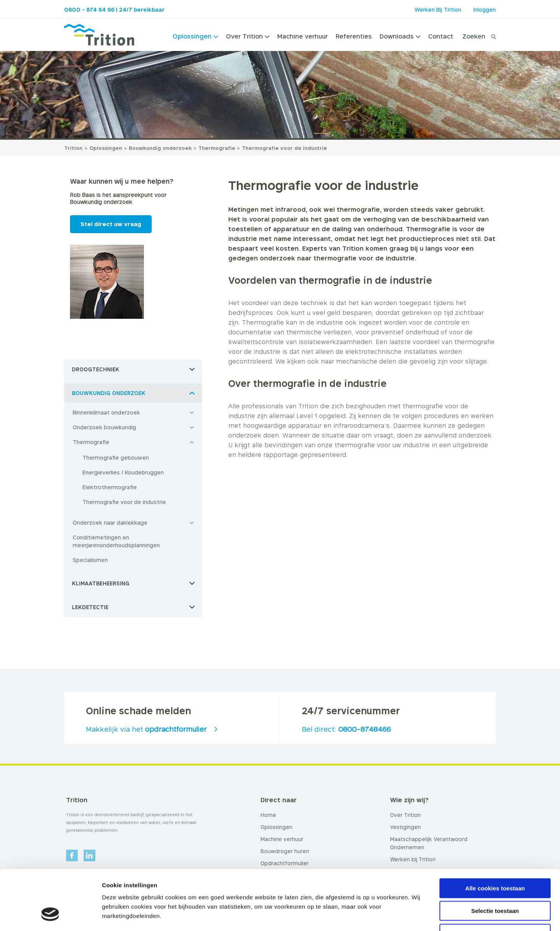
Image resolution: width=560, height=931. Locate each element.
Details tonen (420, 916)
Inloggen (485, 10)
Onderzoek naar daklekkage (110, 523)
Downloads (400, 36)
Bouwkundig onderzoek (161, 148)
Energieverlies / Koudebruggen (123, 472)
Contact (441, 36)
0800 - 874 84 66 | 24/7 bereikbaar (114, 10)
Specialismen (90, 560)
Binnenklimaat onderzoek (106, 412)
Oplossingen (195, 36)
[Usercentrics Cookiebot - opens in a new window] (50, 916)
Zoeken (474, 36)
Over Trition (248, 36)
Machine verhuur (303, 36)
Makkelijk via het (146, 729)
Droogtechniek (96, 369)
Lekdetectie (90, 607)
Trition (73, 148)
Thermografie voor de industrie (284, 148)
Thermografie (218, 148)
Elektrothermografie (110, 487)
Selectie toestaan (495, 859)
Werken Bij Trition (438, 10)
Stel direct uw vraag (111, 224)
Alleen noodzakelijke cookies (495, 881)
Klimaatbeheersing (101, 583)
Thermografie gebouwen (116, 458)
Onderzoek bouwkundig (104, 427)
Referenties (354, 36)
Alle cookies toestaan (495, 836)
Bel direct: (346, 729)
